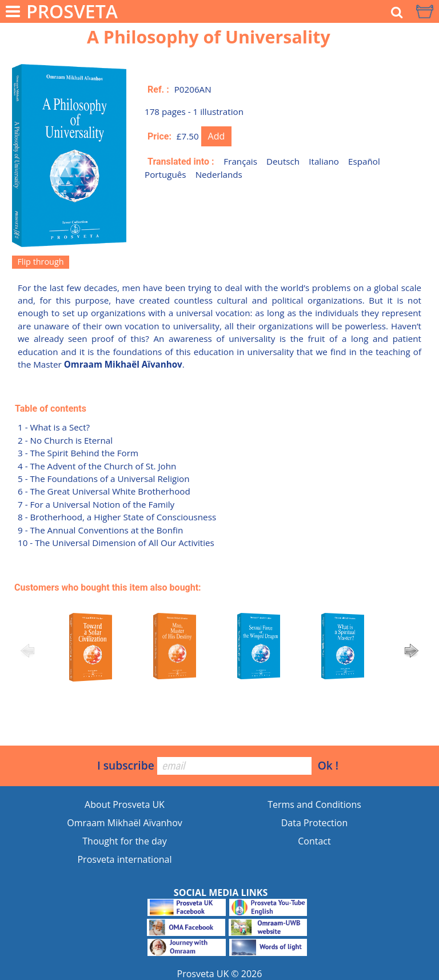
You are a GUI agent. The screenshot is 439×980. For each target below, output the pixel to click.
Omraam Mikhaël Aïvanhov (125, 823)
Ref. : (158, 89)
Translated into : (181, 162)
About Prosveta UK (125, 804)
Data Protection (315, 823)
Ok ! (328, 765)
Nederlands (219, 174)
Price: (159, 136)
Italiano (324, 161)
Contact (314, 841)
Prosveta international (124, 859)
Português (165, 174)
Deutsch (283, 161)
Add (217, 136)
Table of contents (51, 409)
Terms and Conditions (314, 804)
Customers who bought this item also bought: (108, 587)
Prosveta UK (203, 974)
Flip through (40, 262)
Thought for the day (124, 841)
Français (240, 161)
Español (364, 161)
